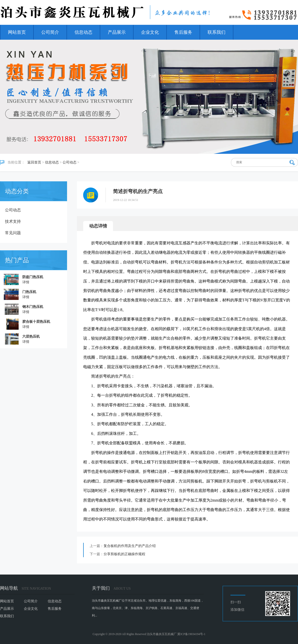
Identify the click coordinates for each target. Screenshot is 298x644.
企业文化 (150, 32)
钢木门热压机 (33, 307)
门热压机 (29, 292)
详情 (26, 282)
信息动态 (83, 32)
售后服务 (183, 32)
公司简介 (50, 32)
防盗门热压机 (33, 277)
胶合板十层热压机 (36, 322)
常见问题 (13, 233)
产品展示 (117, 32)
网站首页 (17, 32)
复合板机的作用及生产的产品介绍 (130, 546)
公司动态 (70, 162)
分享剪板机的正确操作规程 (124, 554)
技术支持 (13, 221)
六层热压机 (31, 337)
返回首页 (34, 162)
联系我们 (217, 32)
